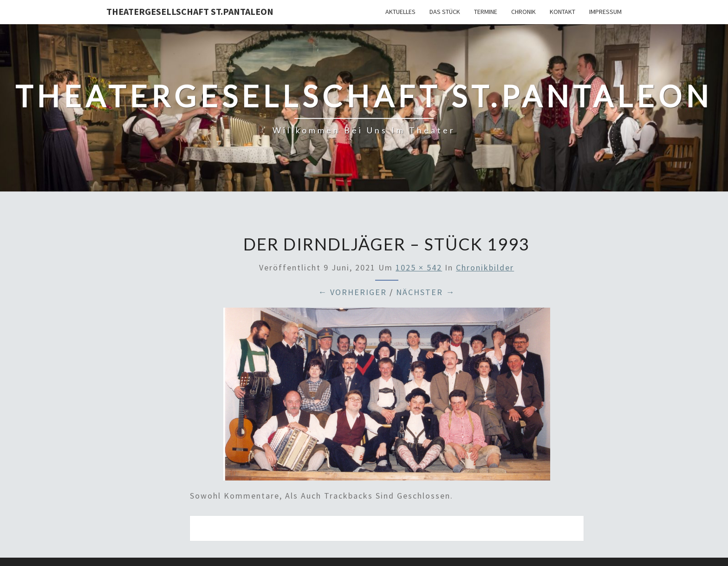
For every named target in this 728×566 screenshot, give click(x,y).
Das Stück (445, 12)
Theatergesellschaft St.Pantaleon (190, 11)
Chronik (523, 12)
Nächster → (426, 292)
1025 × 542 (419, 267)
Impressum (605, 12)
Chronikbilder (485, 267)
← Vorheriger (352, 292)
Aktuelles (400, 12)
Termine (486, 12)
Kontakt (562, 12)
